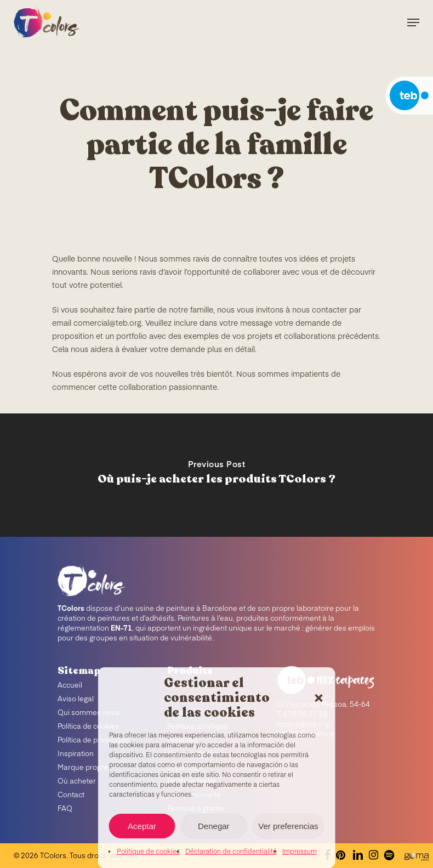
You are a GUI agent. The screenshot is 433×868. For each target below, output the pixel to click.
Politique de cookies (148, 852)
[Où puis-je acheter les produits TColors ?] (216, 475)
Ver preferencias (288, 826)
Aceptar (142, 826)
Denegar (214, 826)
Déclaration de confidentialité (231, 852)
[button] (319, 698)
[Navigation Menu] (413, 22)
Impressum (300, 852)
